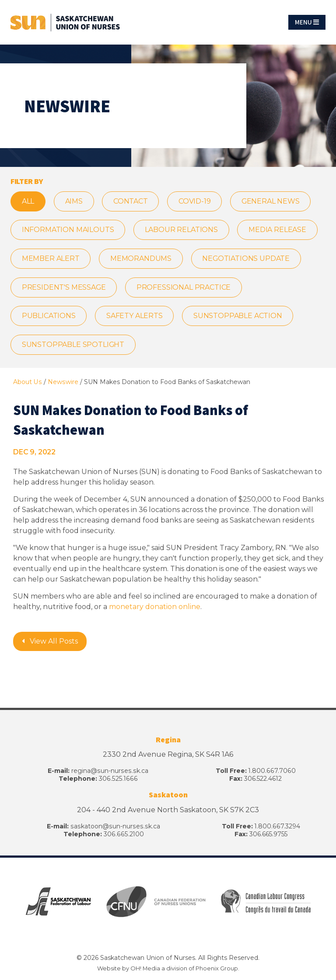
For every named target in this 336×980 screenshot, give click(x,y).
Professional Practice (184, 288)
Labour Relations (182, 230)
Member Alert (51, 259)
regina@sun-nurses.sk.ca (110, 772)
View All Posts (50, 642)
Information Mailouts (68, 230)
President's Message (64, 288)
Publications (49, 317)
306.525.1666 (118, 780)
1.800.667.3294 (277, 828)
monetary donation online (155, 608)
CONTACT (131, 201)
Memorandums (141, 259)
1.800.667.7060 (272, 772)
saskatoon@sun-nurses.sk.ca (115, 828)
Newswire (62, 383)
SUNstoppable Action (239, 317)
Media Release (278, 230)
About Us (27, 383)
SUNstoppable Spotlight (73, 345)
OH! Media (145, 969)
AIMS (74, 201)
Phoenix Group (217, 969)
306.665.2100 (123, 835)
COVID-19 (196, 201)
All (28, 201)
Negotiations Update (247, 259)
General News (272, 201)
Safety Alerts (135, 317)
